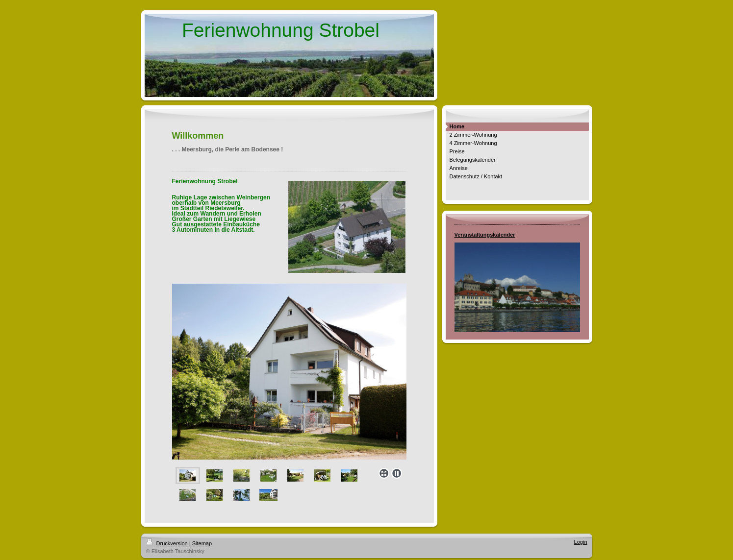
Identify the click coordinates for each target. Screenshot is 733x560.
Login (581, 542)
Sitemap (202, 543)
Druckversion (168, 543)
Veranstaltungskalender (485, 235)
